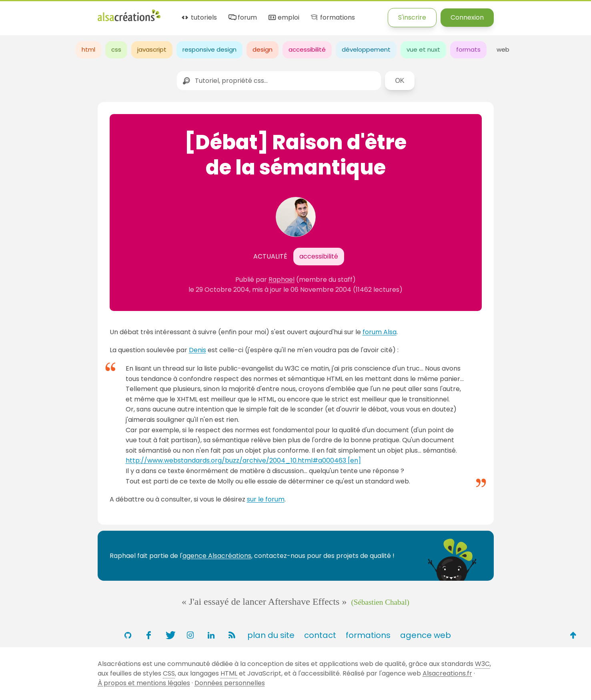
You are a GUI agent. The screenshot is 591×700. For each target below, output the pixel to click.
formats (468, 49)
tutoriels (199, 18)
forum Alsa (380, 332)
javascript (152, 49)
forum (242, 18)
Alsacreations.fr (447, 673)
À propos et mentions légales (144, 683)
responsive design (209, 49)
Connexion (467, 17)
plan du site (271, 635)
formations (332, 18)
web (503, 49)
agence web (426, 635)
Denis (197, 350)
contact (320, 635)
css (116, 49)
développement (366, 49)
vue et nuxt (423, 49)
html (88, 49)
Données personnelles (230, 683)
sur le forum (266, 499)
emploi (283, 18)
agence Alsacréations (217, 556)
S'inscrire (412, 17)
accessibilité (307, 49)
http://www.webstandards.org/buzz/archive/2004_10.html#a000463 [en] (243, 460)
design (262, 49)
